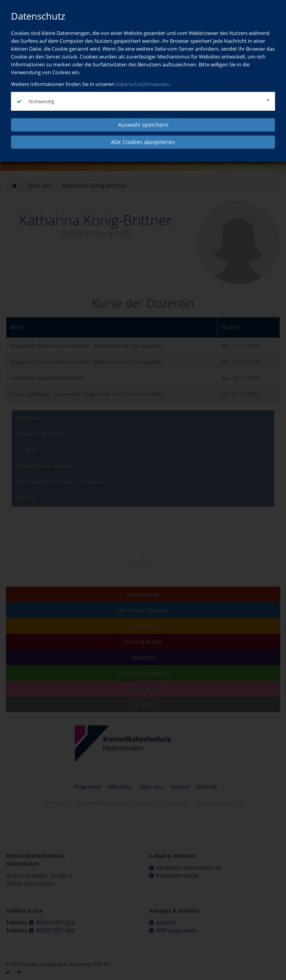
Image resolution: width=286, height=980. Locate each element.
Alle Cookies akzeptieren (143, 142)
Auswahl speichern (143, 125)
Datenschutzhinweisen (142, 84)
